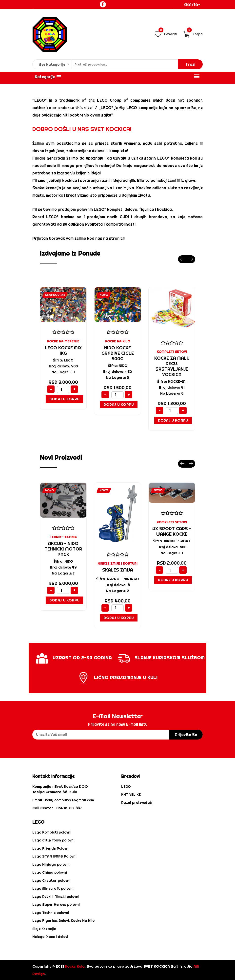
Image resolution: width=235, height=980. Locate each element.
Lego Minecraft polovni (53, 888)
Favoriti (166, 34)
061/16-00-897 (192, 8)
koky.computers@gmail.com (69, 800)
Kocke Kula (75, 966)
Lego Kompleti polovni (52, 832)
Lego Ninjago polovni (51, 864)
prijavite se (186, 735)
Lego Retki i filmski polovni (56, 897)
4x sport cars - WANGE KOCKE (172, 531)
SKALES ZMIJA (118, 570)
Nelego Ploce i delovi (50, 937)
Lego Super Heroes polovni (56, 905)
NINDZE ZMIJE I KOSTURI (117, 563)
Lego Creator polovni (51, 881)
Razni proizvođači (137, 803)
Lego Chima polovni (50, 872)
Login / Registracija (197, 24)
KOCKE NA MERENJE (63, 341)
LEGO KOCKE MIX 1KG (63, 350)
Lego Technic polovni (51, 913)
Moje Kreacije (44, 929)
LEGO (126, 787)
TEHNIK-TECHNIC (63, 537)
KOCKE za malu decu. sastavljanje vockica (172, 366)
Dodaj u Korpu (65, 399)
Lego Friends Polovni (51, 848)
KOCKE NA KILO (118, 341)
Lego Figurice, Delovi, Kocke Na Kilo (63, 921)
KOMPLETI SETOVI (172, 352)
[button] (48, 77)
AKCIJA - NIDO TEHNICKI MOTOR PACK (63, 549)
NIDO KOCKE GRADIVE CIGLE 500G (118, 353)
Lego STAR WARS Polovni (54, 856)
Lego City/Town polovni (53, 840)
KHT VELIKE (131, 794)
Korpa (193, 34)
